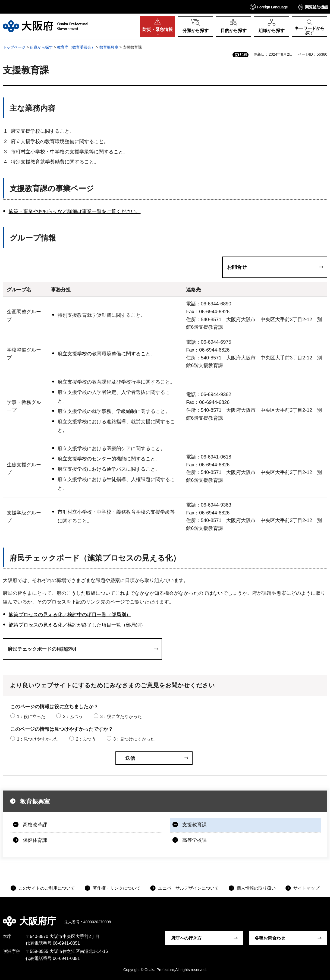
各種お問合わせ (270, 938)
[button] (269, 7)
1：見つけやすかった (38, 739)
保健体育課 (35, 840)
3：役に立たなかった (121, 717)
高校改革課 (35, 825)
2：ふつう (73, 717)
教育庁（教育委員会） (76, 47)
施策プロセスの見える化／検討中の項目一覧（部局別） (70, 615)
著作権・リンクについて (117, 888)
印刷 (243, 55)
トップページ (14, 47)
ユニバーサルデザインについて (188, 888)
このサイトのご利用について (47, 888)
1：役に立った (31, 717)
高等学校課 (194, 840)
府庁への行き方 (186, 938)
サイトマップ (306, 888)
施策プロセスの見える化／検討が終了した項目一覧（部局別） (77, 625)
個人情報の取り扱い (256, 888)
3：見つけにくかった (134, 739)
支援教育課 (194, 825)
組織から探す (41, 47)
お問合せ (237, 267)
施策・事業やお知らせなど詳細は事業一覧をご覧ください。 (75, 211)
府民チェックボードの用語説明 (42, 649)
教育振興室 (109, 47)
